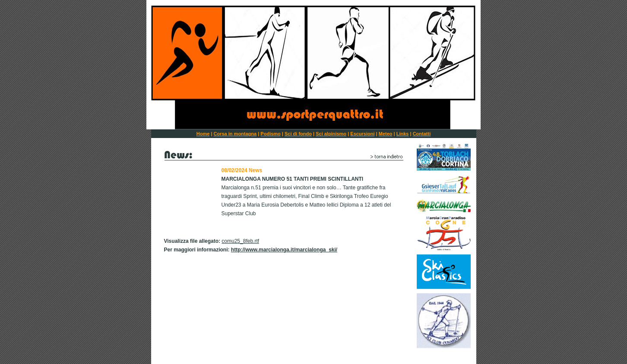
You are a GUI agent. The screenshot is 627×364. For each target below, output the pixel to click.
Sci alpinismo (331, 134)
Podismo (270, 134)
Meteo (386, 134)
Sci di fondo (298, 134)
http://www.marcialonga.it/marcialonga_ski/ (284, 250)
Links (403, 134)
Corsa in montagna (235, 134)
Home (203, 134)
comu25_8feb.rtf (240, 241)
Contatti (422, 134)
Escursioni (362, 134)
